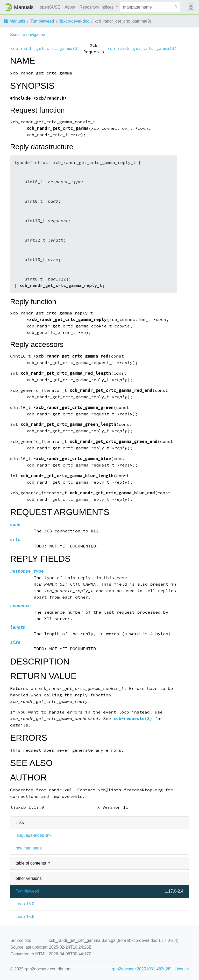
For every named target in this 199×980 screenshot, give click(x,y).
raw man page (29, 848)
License (182, 969)
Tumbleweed (42, 21)
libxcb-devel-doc (74, 21)
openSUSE (50, 7)
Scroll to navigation (28, 35)
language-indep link (34, 835)
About (70, 7)
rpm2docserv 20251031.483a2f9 (141, 969)
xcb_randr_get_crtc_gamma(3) (45, 48)
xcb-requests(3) (133, 719)
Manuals (15, 21)
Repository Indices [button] (97, 7)
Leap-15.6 (25, 917)
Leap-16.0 (25, 904)
